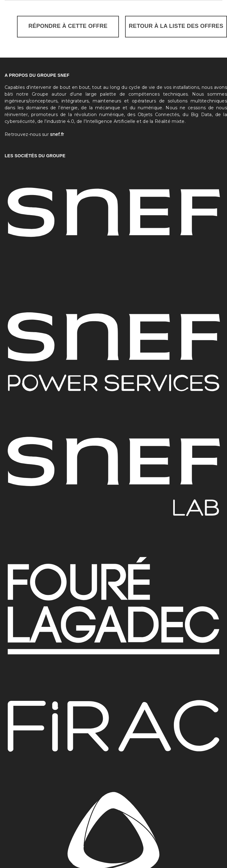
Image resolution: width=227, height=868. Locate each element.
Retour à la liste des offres (176, 26)
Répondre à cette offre (68, 26)
